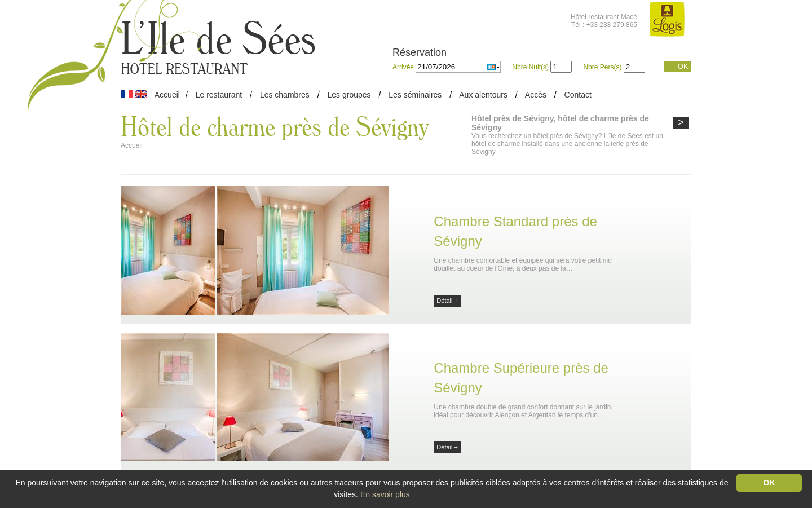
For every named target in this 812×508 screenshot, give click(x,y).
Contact (578, 95)
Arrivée (404, 67)
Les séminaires (415, 95)
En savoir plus (385, 494)
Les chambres (285, 95)
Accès (536, 95)
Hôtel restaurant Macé (604, 17)
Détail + (447, 301)
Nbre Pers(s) (602, 67)
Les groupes (349, 95)
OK (683, 66)
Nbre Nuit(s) (530, 67)
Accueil (167, 95)
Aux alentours (484, 95)
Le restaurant (219, 95)
